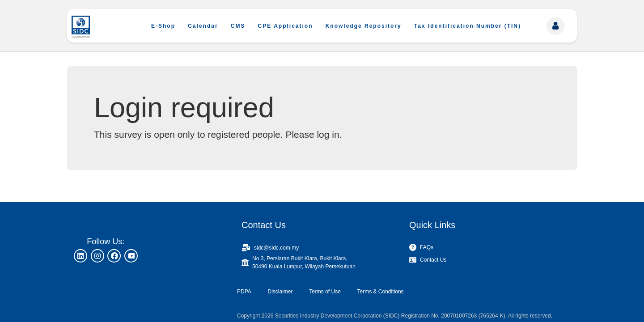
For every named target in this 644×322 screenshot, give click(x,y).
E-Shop (163, 26)
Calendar (203, 26)
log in (328, 134)
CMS (238, 26)
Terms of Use (325, 292)
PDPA (244, 292)
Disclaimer (280, 292)
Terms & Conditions (381, 292)
